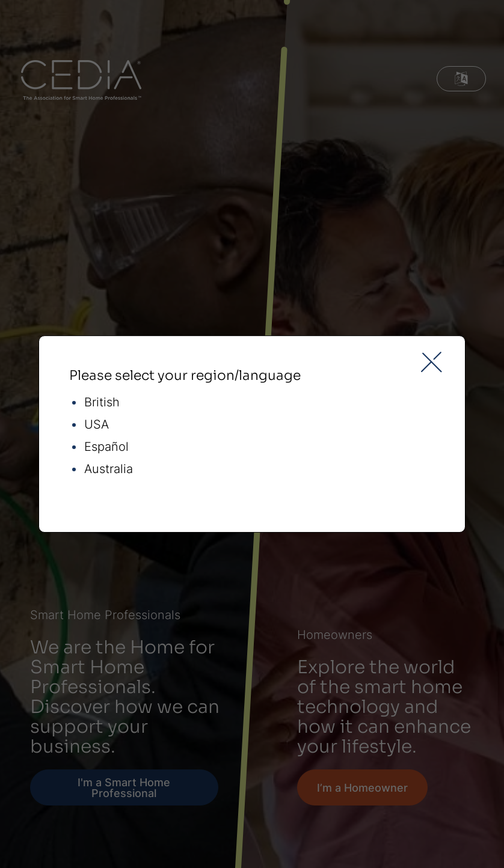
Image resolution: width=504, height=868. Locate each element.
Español (106, 447)
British (102, 402)
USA (97, 425)
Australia (109, 469)
